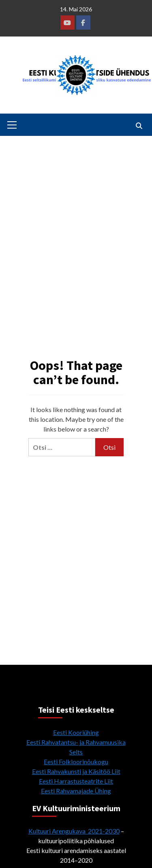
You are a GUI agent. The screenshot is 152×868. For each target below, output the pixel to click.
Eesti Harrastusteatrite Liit (76, 781)
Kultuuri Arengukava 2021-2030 (74, 831)
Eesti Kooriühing (76, 732)
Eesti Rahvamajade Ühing (76, 791)
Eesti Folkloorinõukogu (76, 762)
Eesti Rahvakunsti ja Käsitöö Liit (76, 771)
